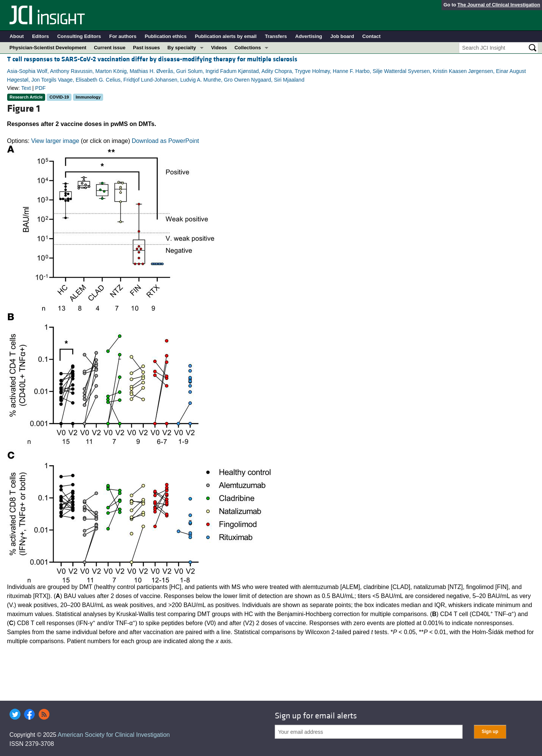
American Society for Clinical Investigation (114, 735)
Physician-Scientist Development (48, 48)
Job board (342, 36)
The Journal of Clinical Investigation (499, 5)
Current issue (110, 48)
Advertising (309, 36)
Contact (371, 36)
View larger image (55, 141)
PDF (40, 88)
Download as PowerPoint (165, 141)
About (17, 36)
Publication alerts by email (226, 36)
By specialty (182, 48)
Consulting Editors (79, 36)
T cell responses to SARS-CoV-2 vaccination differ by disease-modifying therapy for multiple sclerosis (152, 59)
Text (26, 88)
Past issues (146, 48)
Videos (219, 48)
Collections (248, 48)
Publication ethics (165, 36)
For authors (123, 36)
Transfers (276, 36)
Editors (40, 36)
